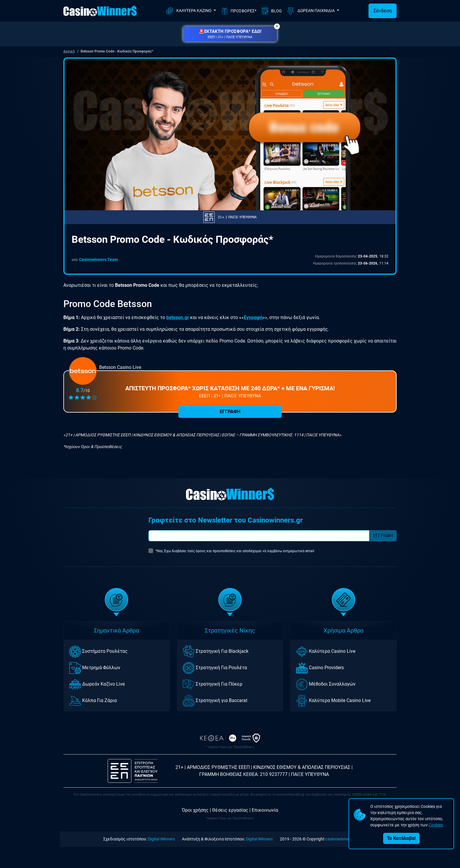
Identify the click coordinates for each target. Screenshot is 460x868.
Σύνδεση (383, 11)
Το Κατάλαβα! (401, 838)
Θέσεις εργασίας (230, 810)
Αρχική (69, 51)
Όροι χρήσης (195, 810)
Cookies (436, 825)
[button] (230, 34)
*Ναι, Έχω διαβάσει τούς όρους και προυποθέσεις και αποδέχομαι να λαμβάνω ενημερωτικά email (235, 551)
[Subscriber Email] (259, 536)
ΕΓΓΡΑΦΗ (230, 412)
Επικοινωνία (265, 810)
